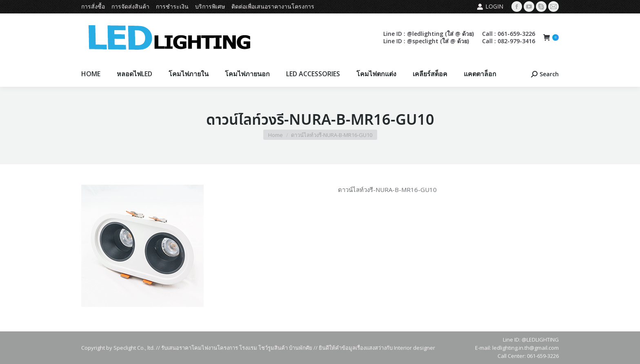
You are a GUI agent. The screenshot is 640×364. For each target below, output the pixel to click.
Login (490, 7)
